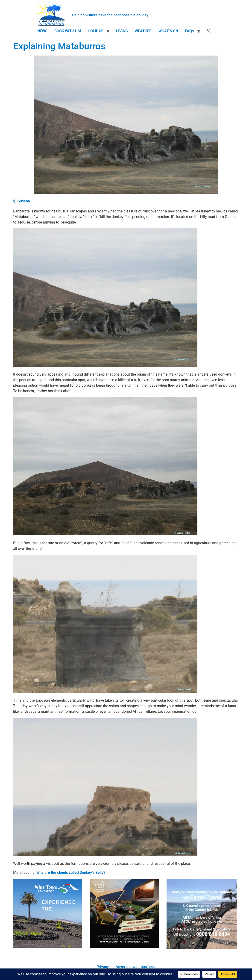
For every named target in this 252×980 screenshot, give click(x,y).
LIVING (122, 31)
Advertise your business (136, 967)
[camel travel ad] (202, 947)
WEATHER (143, 31)
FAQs (189, 31)
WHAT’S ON (168, 31)
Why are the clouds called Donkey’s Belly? (71, 873)
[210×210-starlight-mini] (124, 946)
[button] (209, 31)
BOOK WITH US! (68, 31)
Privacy (103, 967)
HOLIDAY (95, 31)
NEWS (42, 31)
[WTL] (48, 946)
